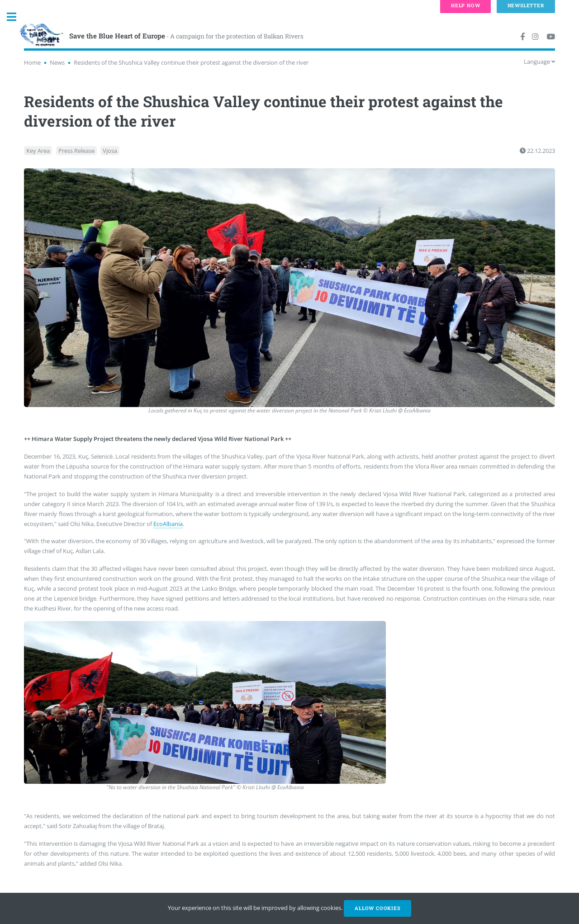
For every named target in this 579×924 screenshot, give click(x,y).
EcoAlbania (168, 524)
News (57, 62)
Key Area (38, 151)
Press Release (76, 151)
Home (32, 62)
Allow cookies (377, 908)
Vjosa (110, 151)
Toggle (16, 17)
